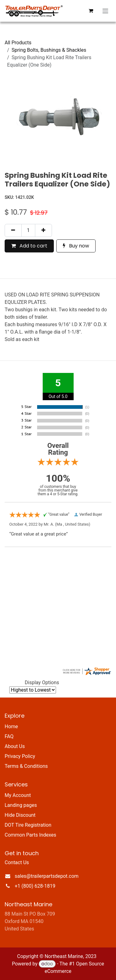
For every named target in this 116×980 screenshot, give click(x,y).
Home (11, 726)
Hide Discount (20, 815)
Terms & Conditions (26, 766)
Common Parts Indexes (30, 835)
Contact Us (17, 862)
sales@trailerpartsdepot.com (47, 876)
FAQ (9, 736)
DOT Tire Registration (28, 825)
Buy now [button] (76, 246)
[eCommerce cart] (91, 11)
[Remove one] (13, 230)
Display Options (42, 682)
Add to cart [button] (29, 246)
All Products (18, 43)
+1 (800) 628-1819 (35, 886)
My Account (18, 795)
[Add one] (43, 230)
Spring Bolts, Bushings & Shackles (49, 50)
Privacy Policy (20, 756)
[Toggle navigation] (105, 11)
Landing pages (21, 805)
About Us (15, 746)
